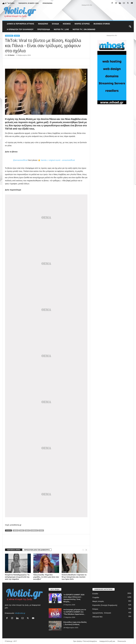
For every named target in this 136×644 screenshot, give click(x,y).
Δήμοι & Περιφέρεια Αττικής (21, 24)
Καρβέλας (34, 530)
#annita (44, 160)
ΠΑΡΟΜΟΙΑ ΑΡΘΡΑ (14, 550)
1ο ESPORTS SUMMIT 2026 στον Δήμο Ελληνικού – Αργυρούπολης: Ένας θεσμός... (74, 598)
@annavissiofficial (20, 160)
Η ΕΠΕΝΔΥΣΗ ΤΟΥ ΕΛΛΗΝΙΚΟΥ (20, 29)
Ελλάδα (55, 24)
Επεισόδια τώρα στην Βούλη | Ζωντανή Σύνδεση (75, 623)
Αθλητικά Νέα (97, 617)
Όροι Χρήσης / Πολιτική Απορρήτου (85, 641)
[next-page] (86, 550)
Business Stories (102, 24)
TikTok (16, 530)
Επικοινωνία (47, 3)
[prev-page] (83, 550)
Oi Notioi (11, 55)
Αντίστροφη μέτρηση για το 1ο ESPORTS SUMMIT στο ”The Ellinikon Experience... (75, 612)
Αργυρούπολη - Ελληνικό (102, 613)
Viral (22, 530)
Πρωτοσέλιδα (44, 29)
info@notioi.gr (20, 613)
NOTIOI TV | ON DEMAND (84, 29)
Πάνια (41, 530)
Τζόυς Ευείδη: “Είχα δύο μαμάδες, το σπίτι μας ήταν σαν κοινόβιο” (46, 577)
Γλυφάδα (96, 597)
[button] (130, 27)
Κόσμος (67, 24)
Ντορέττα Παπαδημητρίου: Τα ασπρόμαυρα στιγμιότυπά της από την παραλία (17, 577)
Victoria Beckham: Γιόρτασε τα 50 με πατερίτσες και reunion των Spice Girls (74, 577)
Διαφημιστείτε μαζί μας (107, 641)
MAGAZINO (43, 24)
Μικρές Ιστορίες (82, 24)
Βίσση (27, 530)
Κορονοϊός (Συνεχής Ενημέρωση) (105, 605)
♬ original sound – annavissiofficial (61, 160)
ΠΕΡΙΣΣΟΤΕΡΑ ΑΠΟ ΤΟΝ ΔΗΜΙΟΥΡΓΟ (37, 550)
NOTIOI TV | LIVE (61, 29)
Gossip (17, 36)
